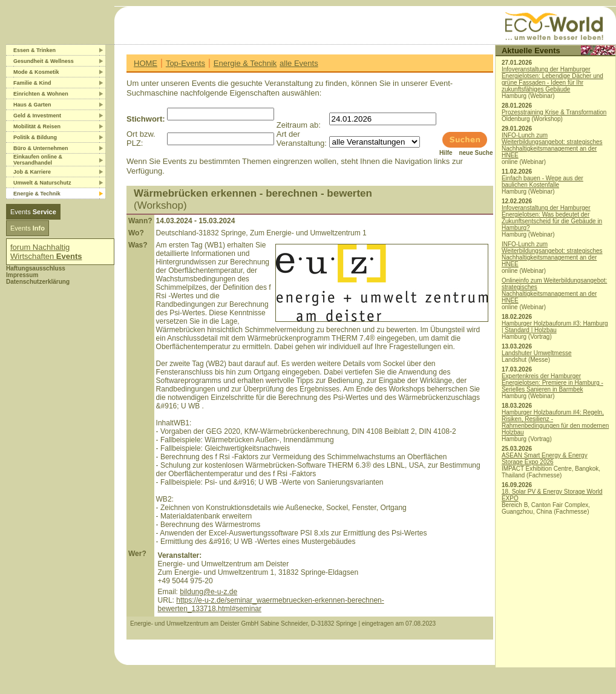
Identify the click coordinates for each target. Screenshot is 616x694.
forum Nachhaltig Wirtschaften (46, 252)
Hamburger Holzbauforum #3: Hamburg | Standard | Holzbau (555, 327)
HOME (146, 63)
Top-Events (185, 63)
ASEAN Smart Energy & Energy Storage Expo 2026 (545, 459)
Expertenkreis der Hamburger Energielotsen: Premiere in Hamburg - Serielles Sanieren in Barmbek (552, 383)
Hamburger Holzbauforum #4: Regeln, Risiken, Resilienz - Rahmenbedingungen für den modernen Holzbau (555, 422)
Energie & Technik (245, 63)
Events (33, 212)
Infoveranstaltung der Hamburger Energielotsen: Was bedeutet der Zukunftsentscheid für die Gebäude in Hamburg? (552, 218)
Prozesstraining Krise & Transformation (554, 112)
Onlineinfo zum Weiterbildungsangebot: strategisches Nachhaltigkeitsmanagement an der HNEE (554, 290)
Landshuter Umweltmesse (537, 353)
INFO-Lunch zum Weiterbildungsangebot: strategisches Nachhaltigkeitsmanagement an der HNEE (552, 145)
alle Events (299, 63)
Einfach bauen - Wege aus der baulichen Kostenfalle (542, 182)
